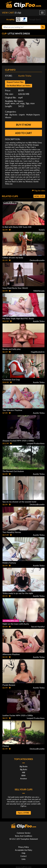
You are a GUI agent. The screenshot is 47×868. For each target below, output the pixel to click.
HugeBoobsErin (38, 352)
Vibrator (8, 117)
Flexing (6, 746)
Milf (7, 115)
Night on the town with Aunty (16, 624)
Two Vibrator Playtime (12, 410)
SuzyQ (42, 230)
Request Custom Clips (15, 82)
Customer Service (24, 833)
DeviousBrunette (37, 260)
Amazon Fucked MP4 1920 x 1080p (18, 441)
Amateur (24, 779)
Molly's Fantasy (9, 563)
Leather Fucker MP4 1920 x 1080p (18, 715)
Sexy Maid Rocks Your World (15, 288)
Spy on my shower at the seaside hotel (19, 502)
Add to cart (23, 133)
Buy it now (23, 125)
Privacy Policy (24, 847)
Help (23, 853)
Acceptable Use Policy (24, 850)
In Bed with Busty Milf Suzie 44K (17, 227)
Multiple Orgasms (33, 115)
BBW (23, 776)
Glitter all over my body (13, 257)
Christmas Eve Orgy (11, 379)
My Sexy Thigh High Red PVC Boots (18, 318)
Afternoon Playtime (11, 654)
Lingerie (22, 115)
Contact (23, 856)
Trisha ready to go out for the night (18, 593)
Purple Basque (9, 685)
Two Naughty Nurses (12, 532)
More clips (39, 196)
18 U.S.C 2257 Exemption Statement (24, 839)
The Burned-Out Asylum (13, 471)
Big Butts (24, 769)
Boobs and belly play (12, 349)
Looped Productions (36, 443)
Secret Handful (38, 627)
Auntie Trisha (25, 76)
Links (23, 859)
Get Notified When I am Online (19, 86)
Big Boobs (13, 115)
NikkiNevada (39, 291)
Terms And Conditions (23, 836)
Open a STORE (23, 813)
